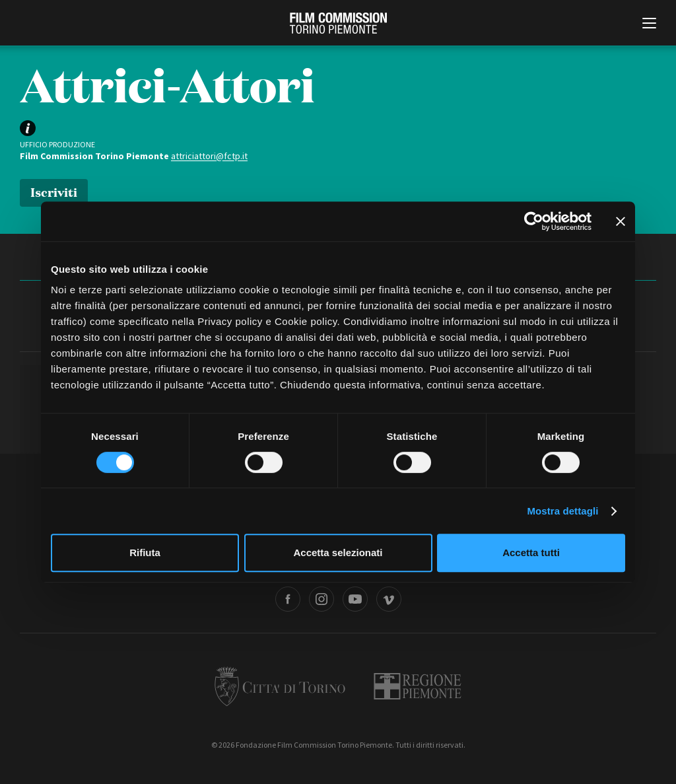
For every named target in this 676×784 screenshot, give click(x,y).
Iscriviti (54, 191)
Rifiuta (145, 552)
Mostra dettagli (562, 511)
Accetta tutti (531, 552)
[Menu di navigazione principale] (649, 24)
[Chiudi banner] (621, 221)
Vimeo (389, 599)
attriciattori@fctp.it (209, 156)
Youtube (355, 599)
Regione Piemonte (418, 686)
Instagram (321, 599)
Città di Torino (280, 686)
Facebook (288, 599)
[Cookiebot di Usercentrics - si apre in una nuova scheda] (534, 221)
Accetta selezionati (338, 552)
